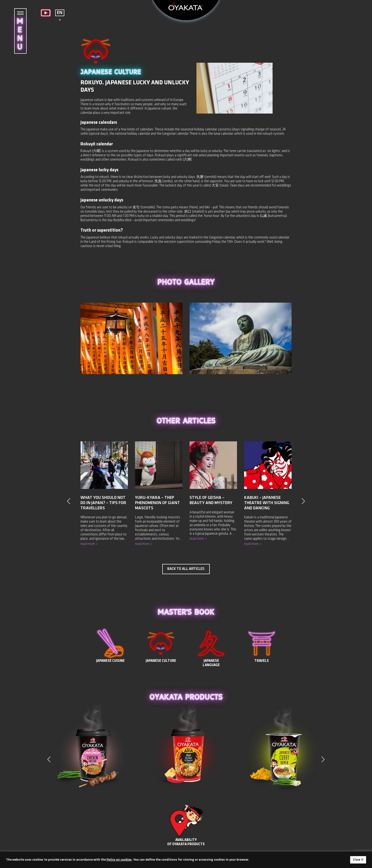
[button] (323, 759)
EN (60, 13)
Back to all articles (186, 569)
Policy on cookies (119, 860)
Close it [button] (358, 860)
